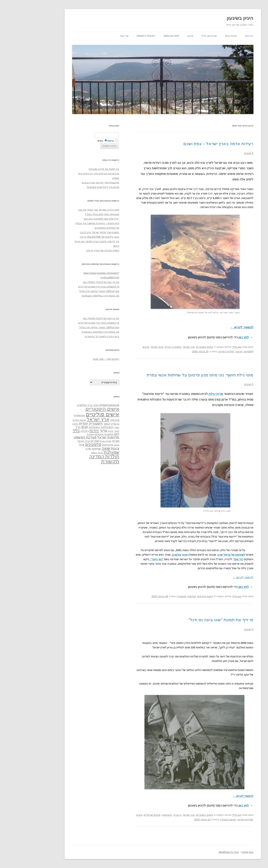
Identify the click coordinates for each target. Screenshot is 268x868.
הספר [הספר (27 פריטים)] (88, 427)
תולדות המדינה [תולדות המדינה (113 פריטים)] (76, 456)
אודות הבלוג (202, 36)
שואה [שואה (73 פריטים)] (77, 448)
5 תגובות (220, 153)
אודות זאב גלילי (180, 36)
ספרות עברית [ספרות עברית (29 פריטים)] (77, 441)
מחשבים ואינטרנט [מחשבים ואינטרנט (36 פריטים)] (75, 434)
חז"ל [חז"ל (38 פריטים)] (49, 427)
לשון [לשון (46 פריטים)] (88, 434)
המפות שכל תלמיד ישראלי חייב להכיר (71, 232)
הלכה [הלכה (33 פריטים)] (47, 424)
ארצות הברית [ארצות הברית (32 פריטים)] (51, 420)
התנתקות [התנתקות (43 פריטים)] (66, 427)
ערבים (117, 347)
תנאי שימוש (219, 852)
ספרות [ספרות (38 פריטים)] (87, 441)
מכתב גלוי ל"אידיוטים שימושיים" (74, 187)
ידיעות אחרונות (176, 596)
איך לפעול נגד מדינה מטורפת (75, 169)
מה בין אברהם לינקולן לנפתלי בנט (72, 282)
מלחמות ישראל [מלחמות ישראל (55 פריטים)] (80, 437)
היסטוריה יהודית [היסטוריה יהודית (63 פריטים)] (62, 423)
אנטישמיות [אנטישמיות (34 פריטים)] (51, 415)
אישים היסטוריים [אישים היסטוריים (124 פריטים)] (74, 409)
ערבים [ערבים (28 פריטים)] (88, 445)
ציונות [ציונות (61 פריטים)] (86, 448)
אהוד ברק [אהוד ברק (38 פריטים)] (64, 405)
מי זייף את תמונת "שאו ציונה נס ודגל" (192, 620)
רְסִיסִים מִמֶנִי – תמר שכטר (77, 359)
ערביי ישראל (128, 347)
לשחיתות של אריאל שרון (203, 555)
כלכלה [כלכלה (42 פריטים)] (56, 431)
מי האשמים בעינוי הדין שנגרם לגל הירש (70, 287)
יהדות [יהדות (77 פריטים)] (66, 430)
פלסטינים (220, 351)
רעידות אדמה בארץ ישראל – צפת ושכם (190, 144)
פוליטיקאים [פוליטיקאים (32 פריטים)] (79, 445)
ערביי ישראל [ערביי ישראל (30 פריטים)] (55, 441)
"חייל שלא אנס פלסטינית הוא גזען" (72, 219)
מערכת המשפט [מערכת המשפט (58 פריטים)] (56, 437)
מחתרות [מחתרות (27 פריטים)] (61, 434)
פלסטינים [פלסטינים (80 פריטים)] (64, 444)
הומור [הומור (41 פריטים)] (78, 424)
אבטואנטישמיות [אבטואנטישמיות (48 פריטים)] (81, 405)
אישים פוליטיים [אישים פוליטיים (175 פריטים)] (74, 414)
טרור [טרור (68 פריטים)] (75, 431)
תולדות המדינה (197, 351)
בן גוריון (149, 815)
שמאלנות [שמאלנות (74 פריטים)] (83, 452)
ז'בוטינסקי (138, 815)
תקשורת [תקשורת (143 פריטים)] (82, 461)
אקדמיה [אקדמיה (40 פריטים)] (86, 420)
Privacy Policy (117, 36)
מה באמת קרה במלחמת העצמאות (72, 296)
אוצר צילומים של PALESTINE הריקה (71, 237)
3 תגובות (220, 629)
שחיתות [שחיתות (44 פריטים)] (68, 449)
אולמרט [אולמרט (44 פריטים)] (53, 405)
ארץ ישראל (160, 347)
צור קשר (95, 36)
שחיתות (163, 596)
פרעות (210, 351)
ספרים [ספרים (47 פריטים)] (66, 441)
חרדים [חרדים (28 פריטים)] (82, 431)
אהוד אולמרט (151, 555)
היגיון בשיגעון (211, 18)
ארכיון (162, 36)
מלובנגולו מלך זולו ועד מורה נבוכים (72, 183)
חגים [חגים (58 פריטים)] (56, 427)
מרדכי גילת (187, 394)
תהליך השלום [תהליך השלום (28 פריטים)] (68, 453)
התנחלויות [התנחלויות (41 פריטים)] (79, 427)
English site (143, 36)
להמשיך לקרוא (213, 327)
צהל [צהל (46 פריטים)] (53, 445)
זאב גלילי (208, 347)
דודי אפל (210, 559)
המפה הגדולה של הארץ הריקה (74, 250)
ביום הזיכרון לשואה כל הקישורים (73, 336)
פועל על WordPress (200, 852)
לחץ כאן (215, 337)
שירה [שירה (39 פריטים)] (59, 449)
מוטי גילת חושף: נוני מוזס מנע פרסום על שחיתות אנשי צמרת (171, 375)
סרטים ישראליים (123, 815)
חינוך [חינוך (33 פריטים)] (88, 431)
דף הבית (220, 36)
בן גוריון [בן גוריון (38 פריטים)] (86, 424)
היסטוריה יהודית (144, 347)
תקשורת (153, 596)
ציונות (111, 815)
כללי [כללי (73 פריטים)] (47, 430)
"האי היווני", (128, 559)
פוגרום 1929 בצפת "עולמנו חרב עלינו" (70, 291)
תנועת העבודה (199, 819)
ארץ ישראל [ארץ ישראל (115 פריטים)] (69, 419)
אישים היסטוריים (176, 347)
